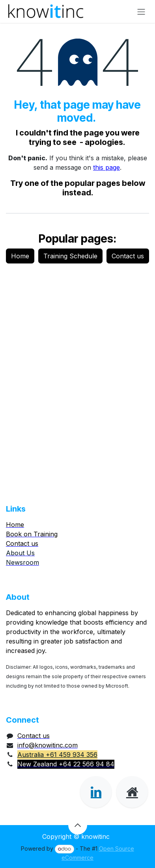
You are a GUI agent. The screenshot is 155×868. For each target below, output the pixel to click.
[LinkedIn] (96, 792)
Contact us (128, 256)
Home (20, 256)
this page (106, 167)
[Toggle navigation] (141, 11)
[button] (78, 825)
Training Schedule (70, 256)
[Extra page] (132, 792)
